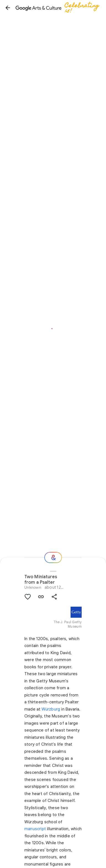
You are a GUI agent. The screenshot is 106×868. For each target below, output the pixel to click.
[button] (8, 8)
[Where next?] (53, 557)
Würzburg (51, 709)
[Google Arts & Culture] (60, 8)
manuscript (35, 829)
